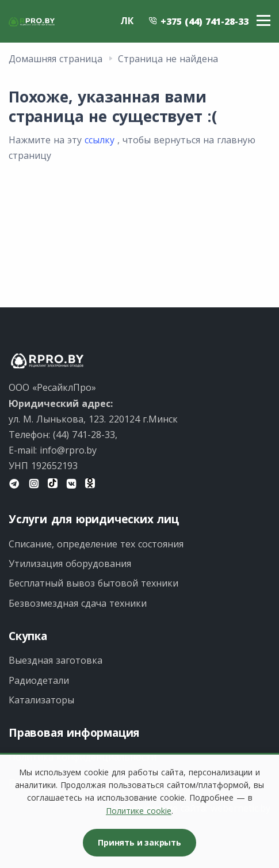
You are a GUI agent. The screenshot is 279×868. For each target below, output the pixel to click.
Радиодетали (39, 680)
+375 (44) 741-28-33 (198, 21)
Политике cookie (139, 811)
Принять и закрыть (139, 842)
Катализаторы (41, 700)
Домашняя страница (56, 59)
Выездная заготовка (56, 660)
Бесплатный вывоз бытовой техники (93, 583)
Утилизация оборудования (70, 564)
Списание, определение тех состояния (96, 544)
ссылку (100, 140)
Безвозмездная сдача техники (78, 603)
